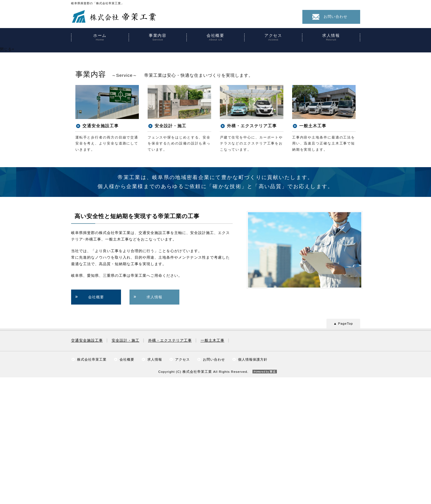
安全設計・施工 (126, 467)
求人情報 (331, 37)
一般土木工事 (213, 467)
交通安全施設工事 (87, 467)
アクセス (273, 37)
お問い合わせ (336, 17)
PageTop (345, 450)
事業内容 (158, 37)
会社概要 (216, 37)
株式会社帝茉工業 (92, 486)
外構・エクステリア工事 (170, 467)
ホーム (100, 37)
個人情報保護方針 (253, 486)
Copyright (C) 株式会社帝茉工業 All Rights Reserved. (215, 499)
